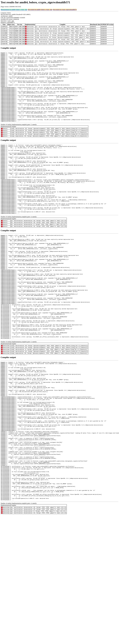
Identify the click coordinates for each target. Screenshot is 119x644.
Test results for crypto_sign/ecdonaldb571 (65, 10)
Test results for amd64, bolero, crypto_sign (40, 10)
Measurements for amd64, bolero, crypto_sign (14, 10)
